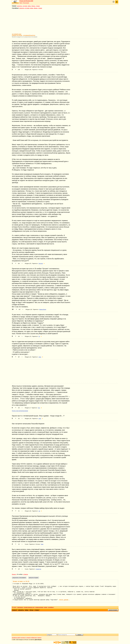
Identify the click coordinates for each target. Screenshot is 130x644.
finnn (39, 408)
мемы (29, 6)
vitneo (40, 357)
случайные (51, 607)
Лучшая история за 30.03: (21, 581)
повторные (20, 607)
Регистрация (26, 3)
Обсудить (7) (28, 408)
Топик (42, 544)
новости (39, 638)
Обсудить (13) (28, 357)
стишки (38, 6)
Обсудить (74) (28, 336)
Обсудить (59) (28, 70)
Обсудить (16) (28, 419)
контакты (23, 638)
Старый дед (38, 569)
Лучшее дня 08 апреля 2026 (26, 1)
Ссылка (27, 544)
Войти (21, 3)
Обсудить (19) (29, 309)
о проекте (28, 638)
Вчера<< (14, 574)
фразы (33, 6)
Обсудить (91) (28, 511)
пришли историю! (113, 610)
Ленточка (41, 264)
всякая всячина (39, 607)
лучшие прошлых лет (29, 607)
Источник (41, 70)
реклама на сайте (16, 638)
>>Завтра (25, 574)
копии (46, 607)
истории (25, 6)
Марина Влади (43, 309)
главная (14, 610)
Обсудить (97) (28, 264)
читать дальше (64, 600)
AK (39, 336)
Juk (39, 511)
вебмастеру (34, 638)
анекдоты (20, 6)
